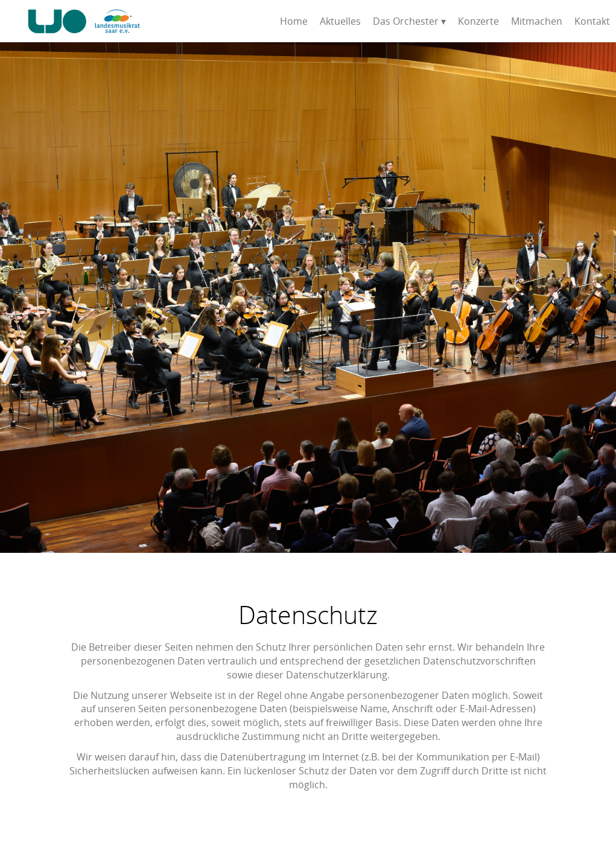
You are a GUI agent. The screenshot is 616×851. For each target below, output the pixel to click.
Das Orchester (406, 21)
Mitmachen (537, 21)
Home (294, 21)
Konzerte (478, 21)
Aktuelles (340, 21)
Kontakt (592, 21)
